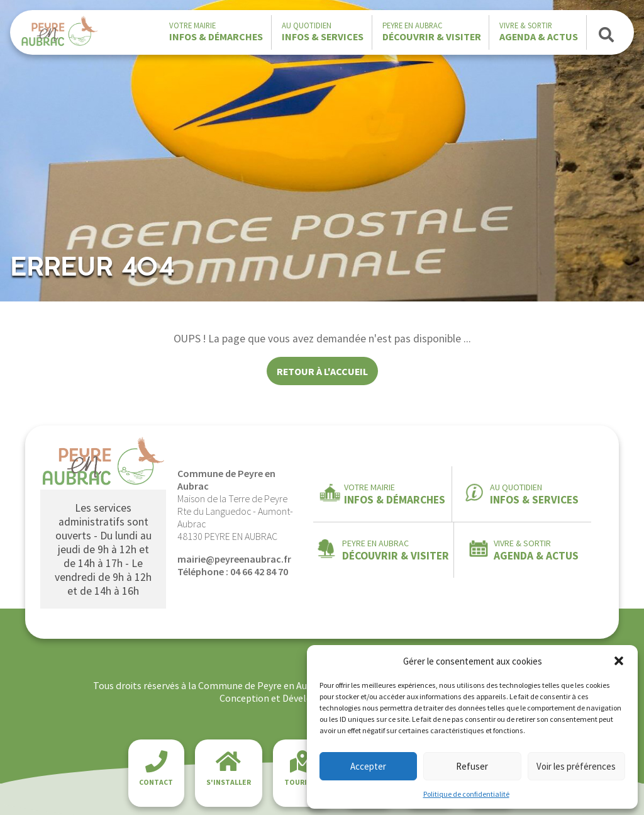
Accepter (368, 766)
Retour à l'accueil (322, 371)
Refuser (472, 766)
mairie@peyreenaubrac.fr (234, 559)
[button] (619, 661)
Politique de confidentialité (466, 794)
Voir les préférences (576, 766)
